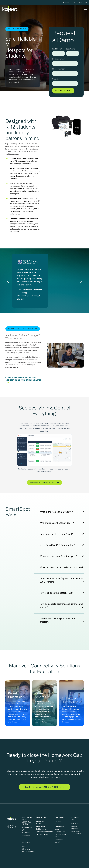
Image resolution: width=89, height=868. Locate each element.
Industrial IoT (41, 826)
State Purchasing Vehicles (59, 839)
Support (66, 3)
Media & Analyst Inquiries (75, 826)
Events (58, 824)
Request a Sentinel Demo (44, 483)
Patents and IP (61, 834)
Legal (57, 829)
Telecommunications (44, 832)
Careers (58, 821)
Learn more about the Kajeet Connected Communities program (23, 380)
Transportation (42, 834)
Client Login (77, 3)
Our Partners (60, 832)
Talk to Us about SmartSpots (45, 787)
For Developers (28, 851)
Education (40, 821)
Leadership (59, 826)
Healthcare (41, 824)
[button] (81, 281)
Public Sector (42, 829)
